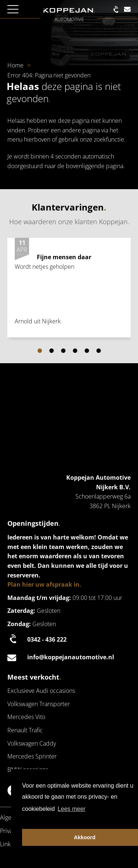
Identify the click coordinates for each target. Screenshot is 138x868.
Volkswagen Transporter (39, 704)
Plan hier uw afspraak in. (44, 584)
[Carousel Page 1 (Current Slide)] (40, 351)
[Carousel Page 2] (52, 351)
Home (15, 65)
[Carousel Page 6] (99, 351)
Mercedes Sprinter (32, 756)
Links (7, 844)
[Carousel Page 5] (87, 351)
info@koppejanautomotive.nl (61, 657)
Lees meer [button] (72, 809)
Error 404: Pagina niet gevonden (49, 75)
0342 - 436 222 (37, 640)
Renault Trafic (25, 730)
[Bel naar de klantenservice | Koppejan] (117, 9)
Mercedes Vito (26, 717)
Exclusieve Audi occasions (41, 691)
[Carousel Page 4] (75, 351)
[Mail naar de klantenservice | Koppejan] (127, 9)
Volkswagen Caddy (32, 743)
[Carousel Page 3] (63, 351)
